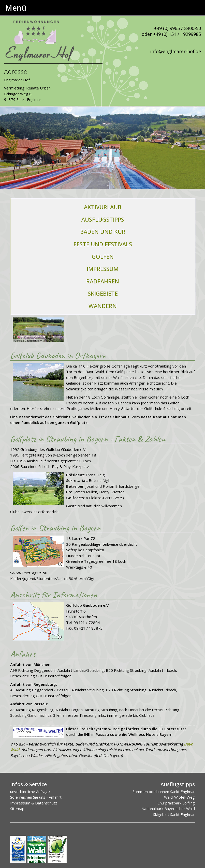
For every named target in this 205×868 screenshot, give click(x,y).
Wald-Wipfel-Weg (179, 797)
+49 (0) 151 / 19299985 (177, 34)
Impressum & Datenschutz (34, 803)
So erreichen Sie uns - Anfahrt (36, 797)
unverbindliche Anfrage (30, 791)
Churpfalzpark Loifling (176, 803)
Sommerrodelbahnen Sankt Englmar (164, 791)
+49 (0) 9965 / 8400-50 (178, 28)
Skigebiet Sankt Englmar (174, 814)
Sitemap (17, 809)
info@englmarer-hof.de (175, 51)
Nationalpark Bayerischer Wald (168, 809)
